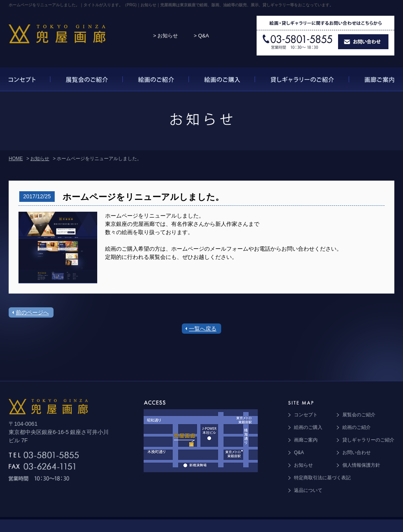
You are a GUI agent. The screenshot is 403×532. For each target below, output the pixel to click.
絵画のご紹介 (357, 427)
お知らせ (40, 159)
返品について (308, 490)
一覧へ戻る (203, 329)
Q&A (299, 453)
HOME (16, 159)
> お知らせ (165, 36)
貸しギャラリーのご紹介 (368, 440)
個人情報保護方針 (361, 465)
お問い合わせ (357, 453)
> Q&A (201, 36)
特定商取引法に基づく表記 (322, 478)
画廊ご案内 (306, 440)
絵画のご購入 (308, 427)
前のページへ (32, 312)
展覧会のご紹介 (359, 415)
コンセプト (306, 415)
